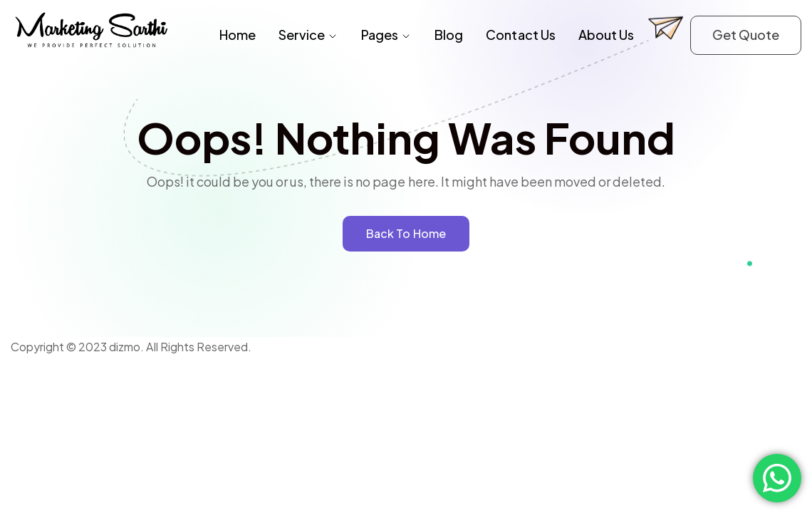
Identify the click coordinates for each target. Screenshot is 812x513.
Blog (449, 35)
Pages (386, 35)
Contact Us (520, 35)
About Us (606, 35)
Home (238, 35)
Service (308, 35)
